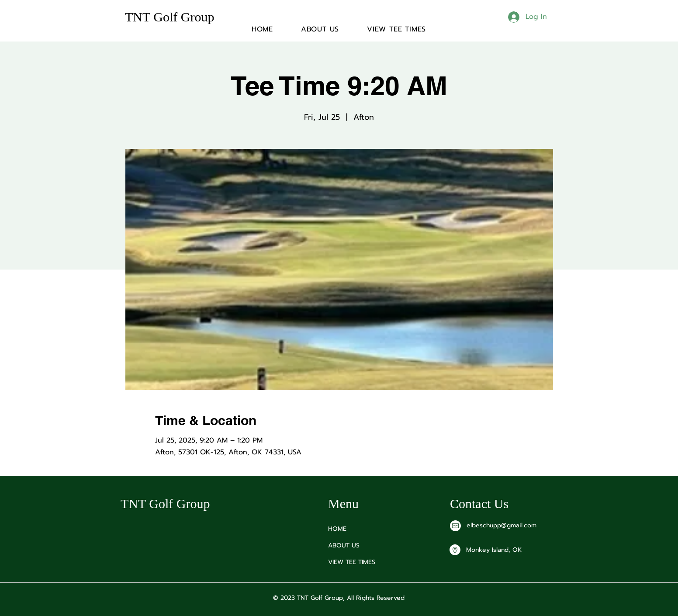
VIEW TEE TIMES (352, 562)
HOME (337, 529)
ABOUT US (344, 545)
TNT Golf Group (169, 17)
